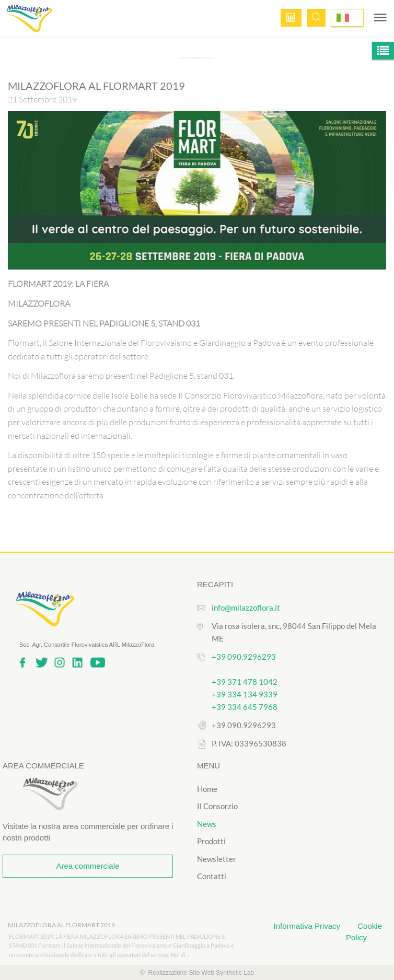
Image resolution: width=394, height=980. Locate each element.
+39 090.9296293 (244, 657)
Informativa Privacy (308, 926)
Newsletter (217, 859)
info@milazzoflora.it (246, 608)
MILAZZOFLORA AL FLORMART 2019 (61, 925)
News (207, 824)
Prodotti (211, 841)
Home (207, 789)
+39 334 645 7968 (245, 707)
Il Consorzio (217, 806)
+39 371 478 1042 (245, 682)
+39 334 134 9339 (245, 694)
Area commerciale (88, 866)
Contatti (212, 876)
